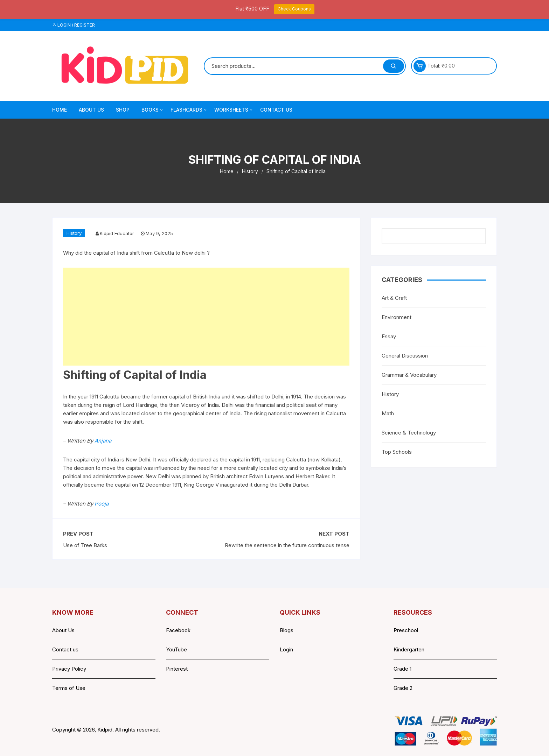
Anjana (103, 441)
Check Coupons (294, 9)
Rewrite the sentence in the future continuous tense (287, 545)
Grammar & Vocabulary (409, 375)
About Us (91, 110)
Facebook (178, 630)
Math (388, 413)
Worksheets (234, 110)
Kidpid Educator (117, 233)
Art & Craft (394, 298)
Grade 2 (403, 688)
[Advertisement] (206, 317)
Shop (123, 110)
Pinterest (177, 669)
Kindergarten (409, 649)
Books (153, 110)
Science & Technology (409, 433)
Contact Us (276, 110)
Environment (397, 317)
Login (286, 649)
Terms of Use (69, 688)
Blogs (287, 630)
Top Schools (397, 452)
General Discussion (405, 356)
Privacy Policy (69, 669)
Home (60, 110)
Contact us (65, 649)
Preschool (406, 630)
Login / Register (74, 25)
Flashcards (189, 110)
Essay (389, 336)
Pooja (102, 504)
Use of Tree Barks (85, 545)
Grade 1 (402, 669)
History (74, 233)
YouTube (176, 649)
